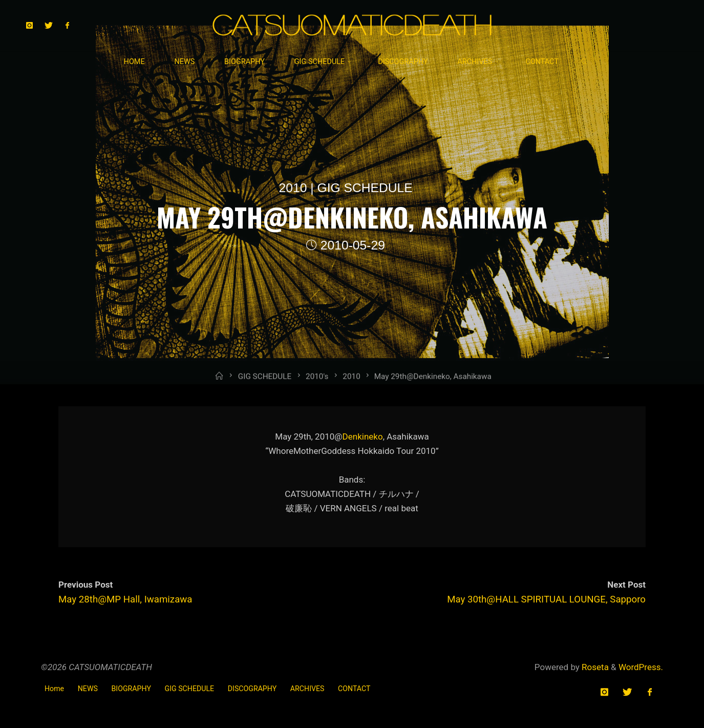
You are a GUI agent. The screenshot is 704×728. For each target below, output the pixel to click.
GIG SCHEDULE (365, 188)
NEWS (88, 689)
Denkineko (363, 436)
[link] (584, 63)
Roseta (594, 667)
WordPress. (641, 667)
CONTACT (354, 689)
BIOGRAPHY (131, 689)
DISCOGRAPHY (252, 689)
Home (54, 689)
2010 (293, 188)
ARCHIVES (307, 689)
